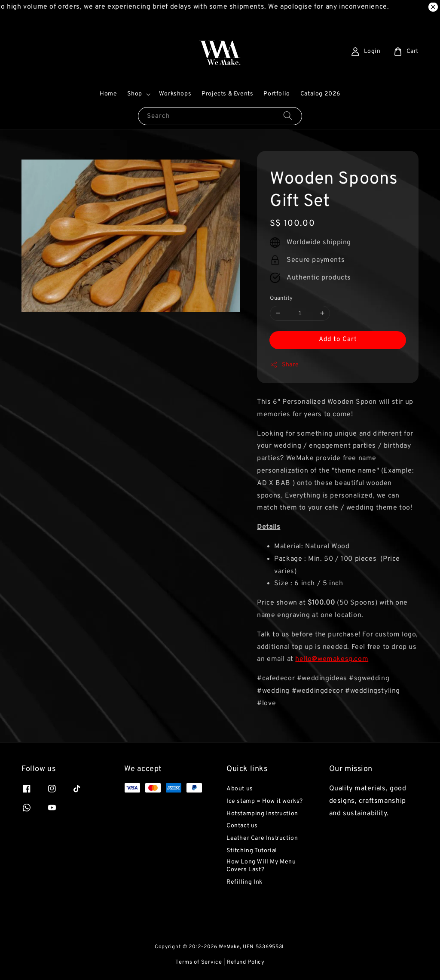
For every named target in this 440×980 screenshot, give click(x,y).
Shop (134, 94)
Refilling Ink (244, 882)
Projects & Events (227, 94)
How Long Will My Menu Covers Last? (261, 866)
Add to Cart (338, 339)
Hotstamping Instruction (262, 814)
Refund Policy (246, 962)
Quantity (281, 298)
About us (240, 789)
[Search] (288, 116)
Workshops (175, 94)
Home (108, 94)
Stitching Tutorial (252, 851)
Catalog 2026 (320, 94)
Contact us (242, 826)
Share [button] (284, 365)
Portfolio (277, 94)
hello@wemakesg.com (332, 659)
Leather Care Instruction (262, 838)
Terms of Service (199, 962)
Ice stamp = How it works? (265, 801)
